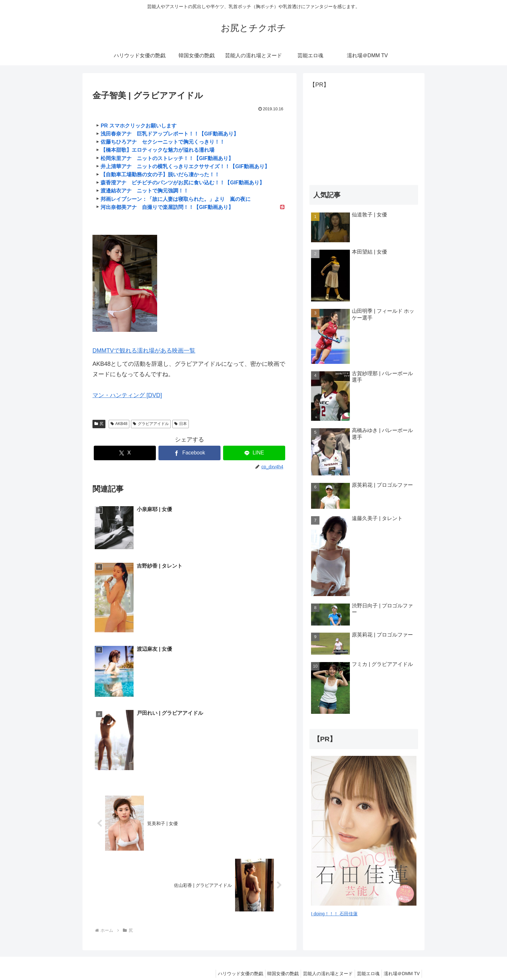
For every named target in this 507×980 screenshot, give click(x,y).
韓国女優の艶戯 (274, 960)
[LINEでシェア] (254, 453)
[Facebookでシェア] (189, 453)
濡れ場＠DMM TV (400, 960)
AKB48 (119, 424)
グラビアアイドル (151, 424)
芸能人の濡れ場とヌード (321, 960)
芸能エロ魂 (364, 960)
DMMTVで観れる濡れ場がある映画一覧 (144, 351)
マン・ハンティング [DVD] (127, 395)
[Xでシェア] (125, 453)
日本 (181, 424)
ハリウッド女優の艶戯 (229, 960)
